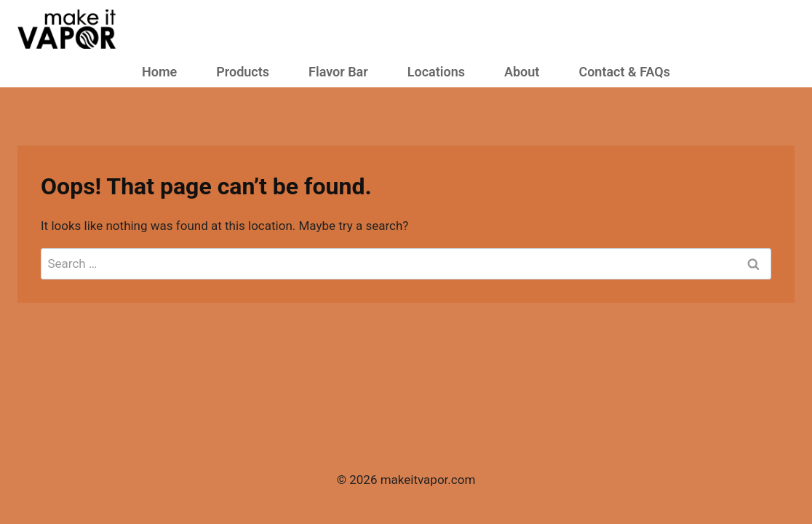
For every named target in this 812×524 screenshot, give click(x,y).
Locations (436, 72)
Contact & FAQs (624, 72)
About (522, 72)
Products (243, 72)
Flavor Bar (338, 72)
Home (159, 72)
